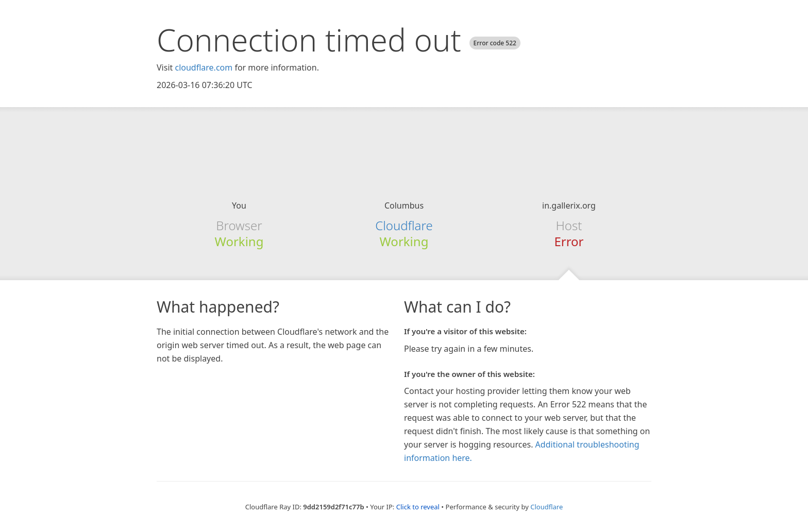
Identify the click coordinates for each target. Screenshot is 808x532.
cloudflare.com (204, 67)
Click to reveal (418, 507)
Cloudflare (404, 225)
